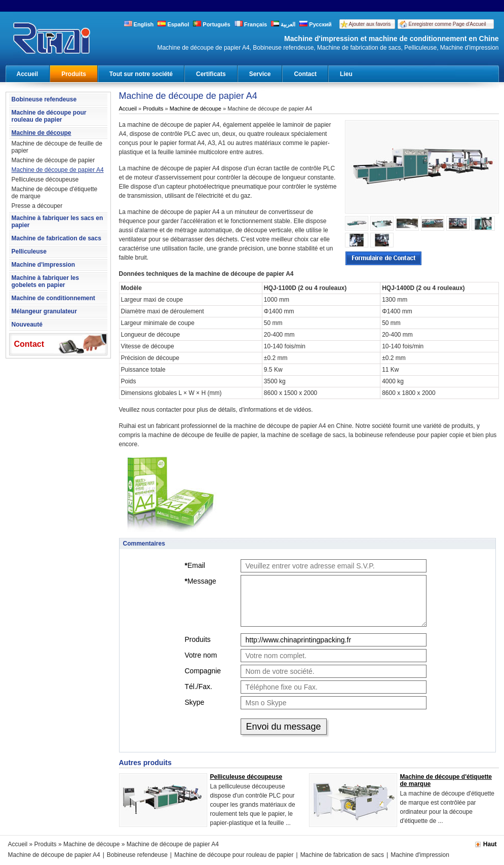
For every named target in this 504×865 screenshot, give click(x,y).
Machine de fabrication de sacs (56, 238)
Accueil (28, 74)
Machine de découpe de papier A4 (58, 170)
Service (260, 74)
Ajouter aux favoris (370, 24)
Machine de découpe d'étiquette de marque (55, 193)
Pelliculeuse (29, 251)
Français (251, 24)
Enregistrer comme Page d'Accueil (448, 24)
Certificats (211, 74)
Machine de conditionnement (53, 298)
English (139, 24)
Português (211, 24)
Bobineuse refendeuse (44, 99)
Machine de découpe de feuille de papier (57, 147)
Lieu (346, 74)
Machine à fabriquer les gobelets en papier (45, 281)
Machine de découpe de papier (53, 160)
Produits (74, 74)
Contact (305, 74)
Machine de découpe (42, 133)
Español (173, 24)
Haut (490, 844)
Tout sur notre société (141, 74)
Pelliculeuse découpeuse (45, 179)
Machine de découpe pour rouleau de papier (49, 116)
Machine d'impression (44, 265)
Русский (316, 24)
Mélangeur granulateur (44, 311)
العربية (283, 24)
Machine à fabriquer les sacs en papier (57, 222)
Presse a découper (37, 206)
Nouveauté (27, 325)
